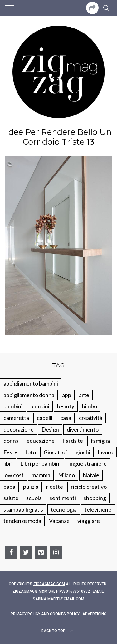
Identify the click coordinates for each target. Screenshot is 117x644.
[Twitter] (26, 552)
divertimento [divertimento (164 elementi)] (83, 429)
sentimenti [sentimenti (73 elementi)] (63, 498)
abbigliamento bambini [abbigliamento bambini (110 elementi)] (31, 383)
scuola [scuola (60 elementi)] (34, 498)
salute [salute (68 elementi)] (11, 498)
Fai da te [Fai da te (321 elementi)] (73, 441)
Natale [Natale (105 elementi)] (91, 475)
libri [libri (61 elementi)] (8, 463)
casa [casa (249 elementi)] (66, 418)
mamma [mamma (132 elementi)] (41, 475)
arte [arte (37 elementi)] (84, 395)
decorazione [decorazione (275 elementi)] (19, 429)
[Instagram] (56, 552)
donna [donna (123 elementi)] (11, 441)
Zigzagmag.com (49, 584)
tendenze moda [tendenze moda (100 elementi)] (22, 521)
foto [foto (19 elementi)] (31, 452)
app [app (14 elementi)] (67, 395)
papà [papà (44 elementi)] (9, 487)
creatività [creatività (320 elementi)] (91, 418)
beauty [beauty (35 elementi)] (66, 406)
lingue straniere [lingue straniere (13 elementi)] (88, 463)
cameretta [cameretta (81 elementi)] (16, 418)
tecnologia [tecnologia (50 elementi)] (64, 509)
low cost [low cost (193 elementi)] (14, 475)
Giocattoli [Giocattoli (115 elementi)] (56, 452)
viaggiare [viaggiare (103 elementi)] (89, 521)
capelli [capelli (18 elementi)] (45, 418)
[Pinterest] (41, 552)
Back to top (58, 631)
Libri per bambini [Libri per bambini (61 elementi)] (40, 463)
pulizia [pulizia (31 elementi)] (31, 487)
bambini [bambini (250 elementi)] (13, 406)
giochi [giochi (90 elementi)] (83, 452)
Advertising (94, 614)
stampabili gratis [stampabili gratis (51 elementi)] (23, 509)
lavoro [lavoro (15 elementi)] (106, 452)
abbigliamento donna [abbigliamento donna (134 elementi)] (29, 395)
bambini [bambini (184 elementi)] (40, 406)
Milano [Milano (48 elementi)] (66, 475)
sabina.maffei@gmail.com (58, 599)
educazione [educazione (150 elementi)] (41, 441)
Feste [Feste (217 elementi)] (10, 452)
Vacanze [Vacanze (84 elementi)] (59, 521)
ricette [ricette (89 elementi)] (55, 487)
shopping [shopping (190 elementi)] (95, 498)
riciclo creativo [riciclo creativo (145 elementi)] (89, 487)
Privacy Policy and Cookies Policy (45, 614)
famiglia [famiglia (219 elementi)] (100, 441)
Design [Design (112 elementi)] (50, 429)
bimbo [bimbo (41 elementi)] (90, 406)
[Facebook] (11, 552)
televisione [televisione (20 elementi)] (98, 509)
